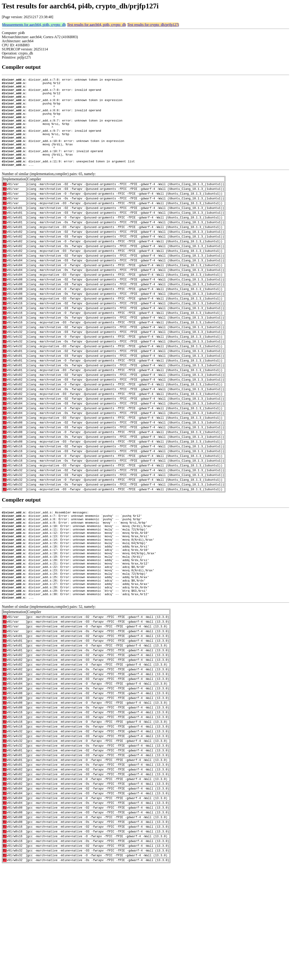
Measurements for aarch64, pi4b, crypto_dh (34, 25)
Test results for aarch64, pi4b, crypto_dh (97, 25)
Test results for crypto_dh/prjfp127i (153, 25)
